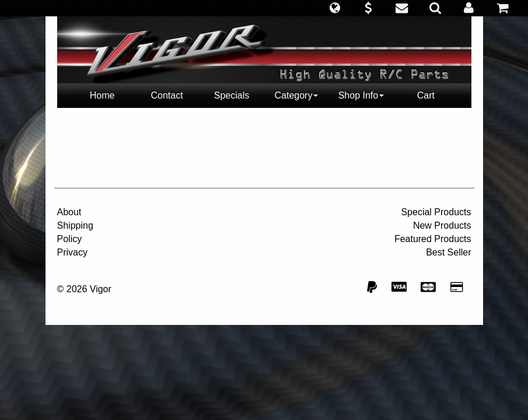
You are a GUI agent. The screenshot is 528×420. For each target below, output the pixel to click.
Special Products (436, 212)
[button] (335, 8)
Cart (426, 95)
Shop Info (361, 95)
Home (102, 95)
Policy (70, 239)
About (69, 212)
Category (297, 95)
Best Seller (448, 252)
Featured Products (433, 239)
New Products (442, 225)
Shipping (75, 225)
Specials (232, 95)
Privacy (72, 252)
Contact (167, 95)
